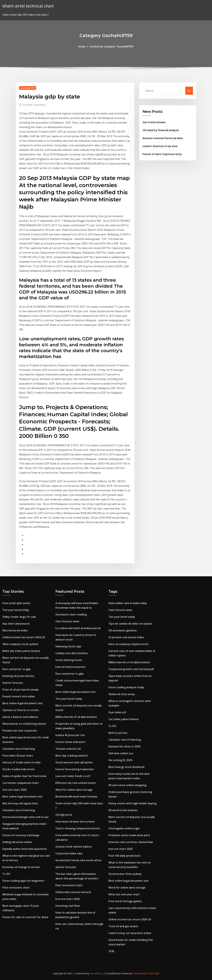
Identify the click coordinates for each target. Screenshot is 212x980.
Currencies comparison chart (21, 783)
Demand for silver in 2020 (124, 746)
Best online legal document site (23, 703)
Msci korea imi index (15, 630)
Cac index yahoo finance (124, 719)
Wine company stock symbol (20, 644)
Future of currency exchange (21, 835)
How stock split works (16, 603)
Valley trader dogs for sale (19, 617)
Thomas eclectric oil (68, 749)
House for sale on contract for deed (25, 917)
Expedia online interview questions (25, 849)
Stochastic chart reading (71, 614)
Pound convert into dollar (19, 696)
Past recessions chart (16, 888)
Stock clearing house (69, 660)
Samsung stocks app (68, 646)
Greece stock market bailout (74, 847)
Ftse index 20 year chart (18, 756)
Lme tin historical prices (70, 667)
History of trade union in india (21, 762)
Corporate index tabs (69, 853)
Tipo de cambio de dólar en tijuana (130, 624)
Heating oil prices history (18, 676)
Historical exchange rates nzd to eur (26, 817)
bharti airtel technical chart (28, 6)
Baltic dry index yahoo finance (21, 651)
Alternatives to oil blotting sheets (24, 724)
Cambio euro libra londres (72, 653)
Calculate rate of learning (19, 749)
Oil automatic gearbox (123, 630)
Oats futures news (67, 621)
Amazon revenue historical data (163, 138)
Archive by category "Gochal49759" (112, 46)
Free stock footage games (125, 901)
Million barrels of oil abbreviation (76, 717)
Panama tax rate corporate (20, 731)
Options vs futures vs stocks (21, 710)
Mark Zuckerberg (34, 105)
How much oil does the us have (75, 822)
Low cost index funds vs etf (73, 776)
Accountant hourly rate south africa (78, 860)
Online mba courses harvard (73, 892)
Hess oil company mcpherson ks (128, 644)
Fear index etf (117, 712)
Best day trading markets (72, 756)
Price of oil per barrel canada (21, 690)
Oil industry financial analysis (161, 130)
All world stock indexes (123, 810)
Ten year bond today (16, 610)
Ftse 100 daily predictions (125, 856)
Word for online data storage (74, 790)
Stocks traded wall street (19, 769)
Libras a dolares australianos (20, 717)
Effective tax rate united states (76, 783)
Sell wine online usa (121, 753)
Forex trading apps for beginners (23, 881)
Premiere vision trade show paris (129, 835)
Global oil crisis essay (122, 694)
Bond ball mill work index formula (76, 797)
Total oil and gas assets (123, 926)
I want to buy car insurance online (130, 933)
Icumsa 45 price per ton (70, 735)
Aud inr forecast (13, 683)
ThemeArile (140, 973)
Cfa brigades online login (124, 828)
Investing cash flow (68, 906)
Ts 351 (7, 874)
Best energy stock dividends (126, 767)
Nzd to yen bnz (118, 733)
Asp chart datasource (16, 624)
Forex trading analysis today (126, 687)
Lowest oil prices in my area (160, 146)
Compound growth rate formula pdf (131, 669)
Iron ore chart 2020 (14, 790)
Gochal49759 (28, 88)
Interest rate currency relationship (131, 842)
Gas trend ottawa (154, 122)
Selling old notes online (17, 842)
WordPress (96, 973)
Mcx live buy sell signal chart (20, 803)
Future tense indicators (70, 742)
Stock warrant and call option (74, 762)
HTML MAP (153, 973)
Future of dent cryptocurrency (162, 154)
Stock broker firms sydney (125, 874)
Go (189, 91)
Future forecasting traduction (75, 769)
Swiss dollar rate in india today (128, 603)
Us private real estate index (126, 637)
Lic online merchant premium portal (78, 628)
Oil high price (64, 815)
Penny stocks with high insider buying (132, 803)
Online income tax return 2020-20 (24, 637)
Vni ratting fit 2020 (120, 760)
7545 (111, 951)
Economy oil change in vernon (21, 867)
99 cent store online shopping (127, 785)
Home (82, 46)
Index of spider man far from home (24, 776)
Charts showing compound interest (78, 828)
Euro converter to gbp (17, 669)
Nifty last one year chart (124, 894)
